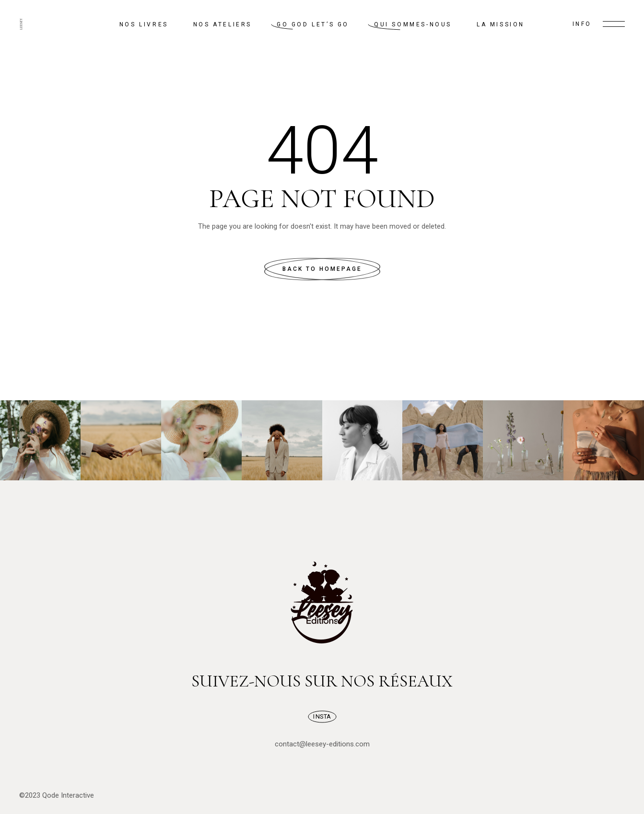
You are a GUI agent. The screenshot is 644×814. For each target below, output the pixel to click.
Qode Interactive (68, 795)
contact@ (290, 744)
